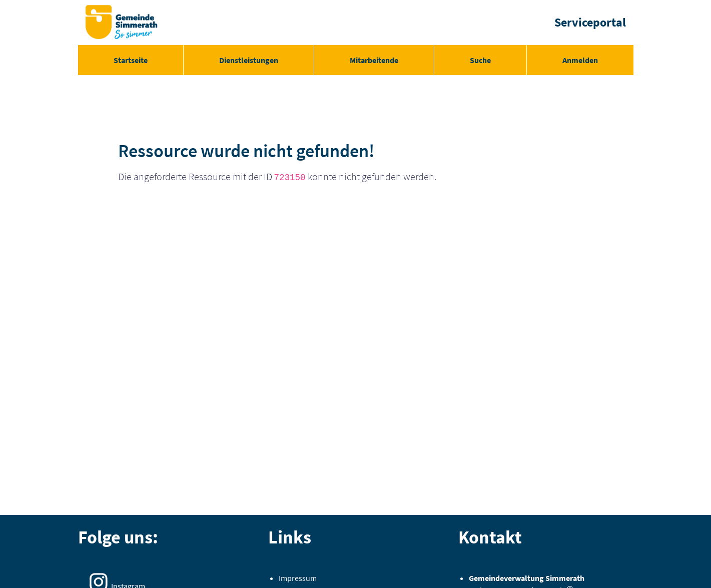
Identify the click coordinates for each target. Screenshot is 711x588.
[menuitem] (131, 60)
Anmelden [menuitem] (580, 60)
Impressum (298, 578)
